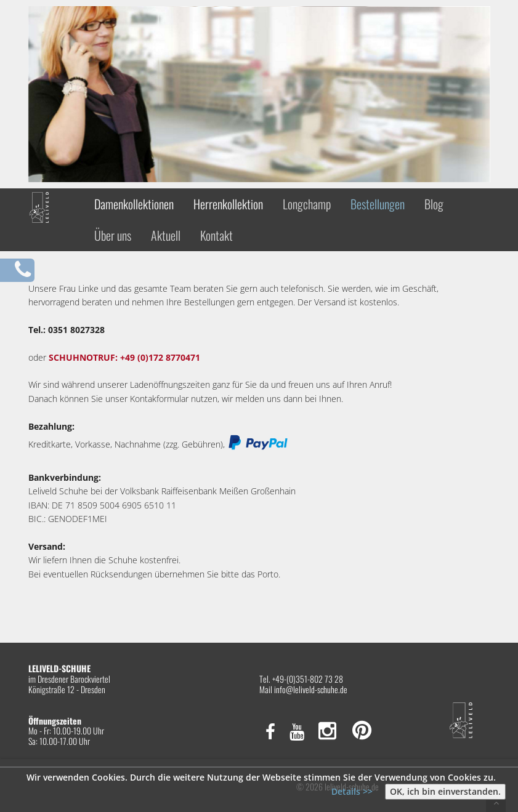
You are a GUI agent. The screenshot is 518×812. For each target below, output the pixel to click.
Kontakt (217, 235)
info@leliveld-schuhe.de (311, 689)
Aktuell (166, 235)
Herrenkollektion (228, 204)
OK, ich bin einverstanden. (445, 791)
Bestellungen (378, 204)
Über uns (113, 235)
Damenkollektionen (134, 204)
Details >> (352, 791)
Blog (434, 204)
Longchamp (307, 204)
